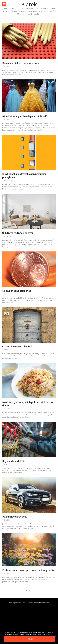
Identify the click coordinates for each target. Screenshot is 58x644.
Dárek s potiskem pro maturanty (21, 63)
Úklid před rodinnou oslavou (18, 233)
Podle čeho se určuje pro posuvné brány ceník (28, 570)
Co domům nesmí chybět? (17, 346)
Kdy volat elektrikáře (14, 461)
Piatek (29, 4)
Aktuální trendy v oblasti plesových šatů (25, 116)
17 (33, 589)
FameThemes (44, 603)
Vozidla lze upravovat (14, 517)
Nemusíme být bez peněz (17, 291)
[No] (55, 637)
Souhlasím (30, 639)
